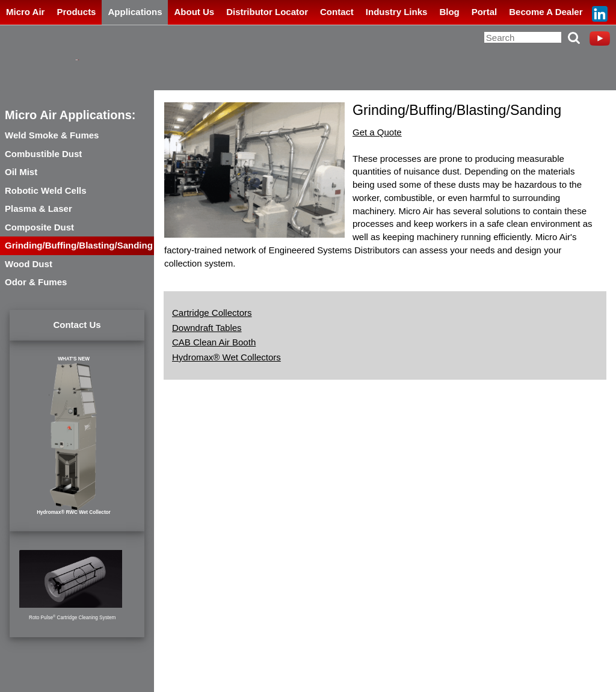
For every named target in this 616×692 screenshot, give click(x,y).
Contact (337, 12)
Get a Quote (377, 132)
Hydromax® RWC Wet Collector (74, 512)
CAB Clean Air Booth (214, 342)
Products (76, 12)
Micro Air (25, 12)
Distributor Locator (267, 12)
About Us (194, 12)
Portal (485, 12)
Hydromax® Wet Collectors (226, 357)
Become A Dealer (546, 12)
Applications (135, 12)
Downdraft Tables (207, 328)
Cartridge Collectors (212, 313)
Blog (449, 12)
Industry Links (397, 12)
